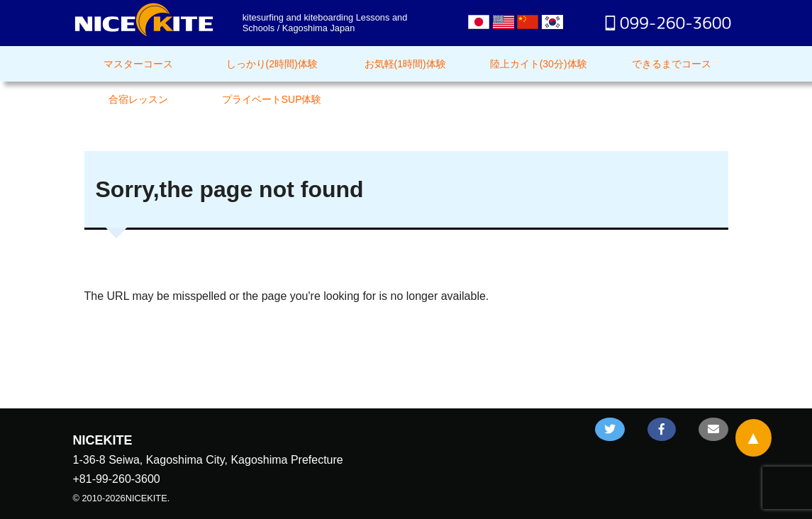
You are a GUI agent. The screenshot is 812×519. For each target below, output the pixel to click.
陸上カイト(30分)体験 (539, 64)
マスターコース (138, 64)
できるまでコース (672, 64)
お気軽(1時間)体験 (405, 64)
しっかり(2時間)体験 (272, 64)
